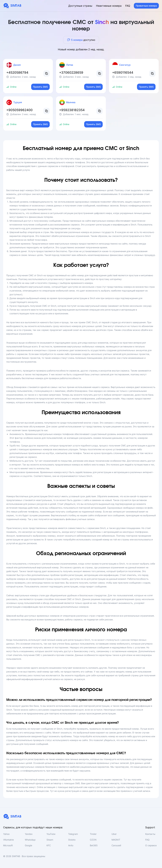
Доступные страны (80, 6)
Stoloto (72, 840)
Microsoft (8, 845)
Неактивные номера (109, 6)
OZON (93, 840)
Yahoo (6, 834)
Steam (50, 840)
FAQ (128, 6)
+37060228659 (71, 73)
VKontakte (8, 840)
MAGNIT (116, 840)
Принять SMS (40, 87)
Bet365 (94, 845)
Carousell (116, 845)
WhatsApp (30, 840)
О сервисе (151, 845)
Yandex (29, 834)
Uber (114, 834)
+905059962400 (19, 110)
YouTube (51, 834)
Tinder (93, 834)
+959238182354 (72, 110)
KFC (49, 845)
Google (28, 845)
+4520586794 (17, 73)
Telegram (73, 834)
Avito (71, 845)
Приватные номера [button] (146, 6)
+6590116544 (123, 73)
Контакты (150, 834)
